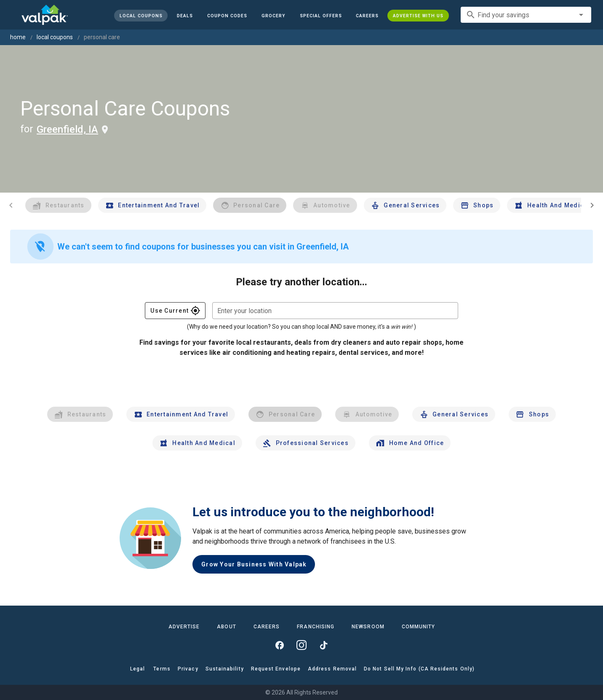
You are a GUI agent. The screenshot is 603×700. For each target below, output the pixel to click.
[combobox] (526, 15)
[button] (320, 16)
